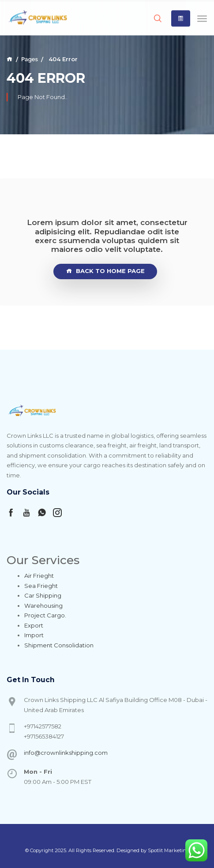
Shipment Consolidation (59, 645)
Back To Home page (105, 271)
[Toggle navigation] (202, 17)
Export (34, 625)
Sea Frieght (41, 586)
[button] (181, 18)
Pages (30, 59)
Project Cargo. (45, 615)
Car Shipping (43, 595)
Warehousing (43, 606)
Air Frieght (39, 576)
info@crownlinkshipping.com (66, 753)
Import (34, 635)
